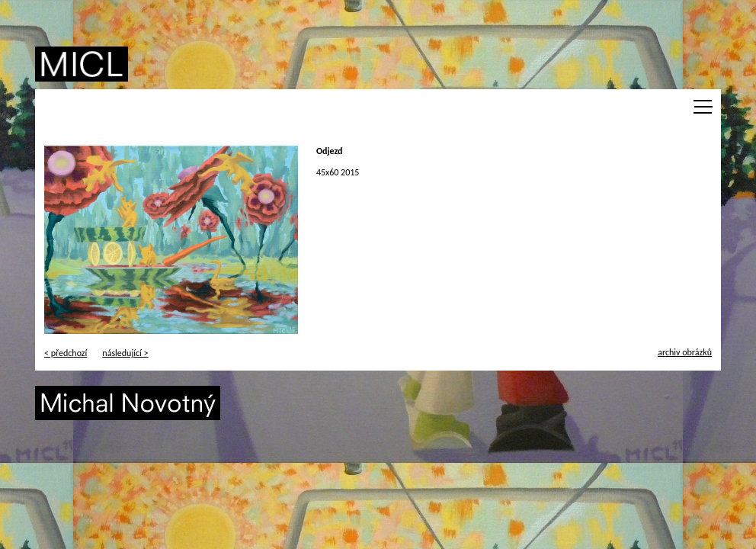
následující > (125, 353)
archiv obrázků (685, 352)
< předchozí (66, 353)
